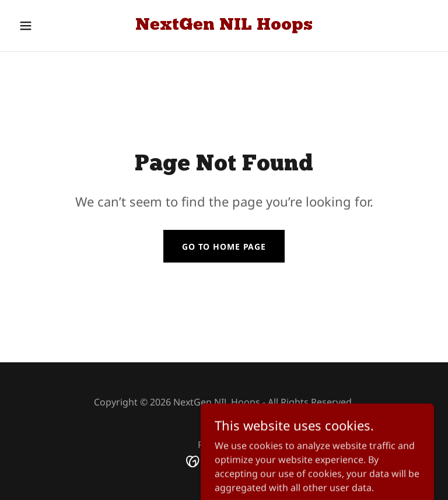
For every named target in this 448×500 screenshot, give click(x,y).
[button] (45, 26)
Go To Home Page (224, 246)
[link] (224, 26)
